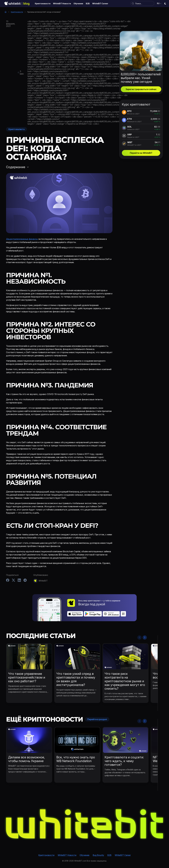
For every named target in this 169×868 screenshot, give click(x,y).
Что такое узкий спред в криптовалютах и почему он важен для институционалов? (76, 679)
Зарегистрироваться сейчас (141, 89)
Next (145, 637)
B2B (109, 855)
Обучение (84, 855)
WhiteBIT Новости (67, 855)
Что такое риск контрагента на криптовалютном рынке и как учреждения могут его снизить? (125, 681)
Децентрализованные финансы (22, 239)
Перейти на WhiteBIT (141, 153)
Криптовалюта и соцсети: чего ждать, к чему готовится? (124, 761)
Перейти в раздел (97, 719)
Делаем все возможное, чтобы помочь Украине (27, 759)
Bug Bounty (98, 855)
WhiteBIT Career (123, 855)
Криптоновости (17, 12)
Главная (6, 12)
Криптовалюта (17, 129)
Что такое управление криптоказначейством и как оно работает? (27, 677)
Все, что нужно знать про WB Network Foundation (76, 759)
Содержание (16, 167)
